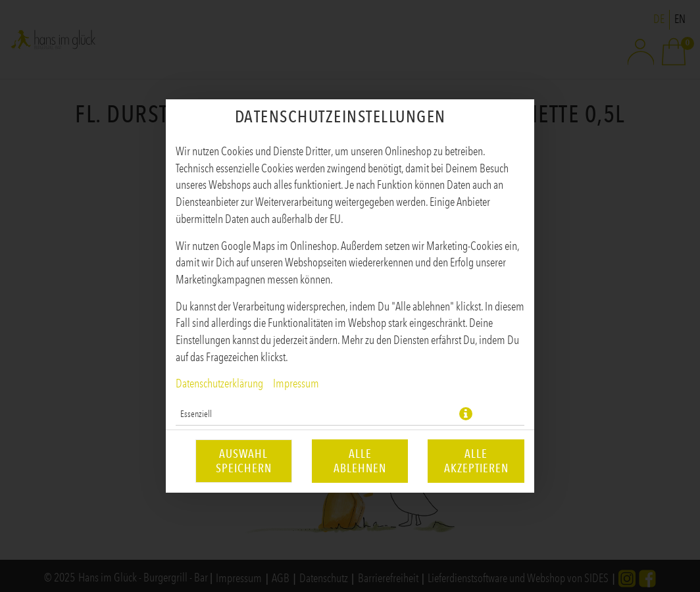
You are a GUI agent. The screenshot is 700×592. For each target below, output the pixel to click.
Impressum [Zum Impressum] (296, 383)
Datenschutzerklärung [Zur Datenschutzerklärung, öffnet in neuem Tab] (219, 383)
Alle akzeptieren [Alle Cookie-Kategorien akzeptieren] (476, 461)
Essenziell (196, 414)
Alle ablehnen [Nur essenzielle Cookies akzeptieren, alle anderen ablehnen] (360, 461)
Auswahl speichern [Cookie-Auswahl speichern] (244, 461)
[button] (466, 414)
